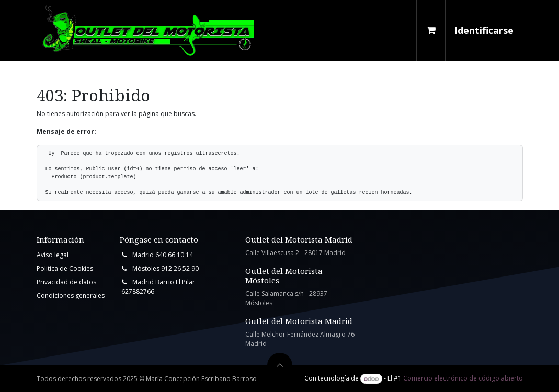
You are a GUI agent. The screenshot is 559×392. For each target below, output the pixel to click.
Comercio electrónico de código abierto (463, 379)
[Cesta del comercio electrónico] (431, 30)
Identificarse (484, 30)
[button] (280, 365)
